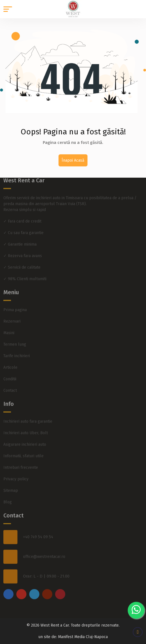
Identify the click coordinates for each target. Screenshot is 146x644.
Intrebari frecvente (21, 462)
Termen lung (15, 339)
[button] (8, 9)
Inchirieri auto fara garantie (28, 416)
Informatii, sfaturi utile (23, 450)
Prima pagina (15, 304)
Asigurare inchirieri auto (25, 439)
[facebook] (8, 588)
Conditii (10, 373)
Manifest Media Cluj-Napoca (83, 637)
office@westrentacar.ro (44, 551)
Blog (8, 496)
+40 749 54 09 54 (38, 531)
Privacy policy (16, 473)
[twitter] (34, 588)
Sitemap (11, 485)
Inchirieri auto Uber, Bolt (26, 427)
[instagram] (21, 588)
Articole (10, 362)
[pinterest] (60, 588)
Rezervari (12, 316)
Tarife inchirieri (17, 350)
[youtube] (47, 588)
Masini (9, 327)
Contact (10, 385)
